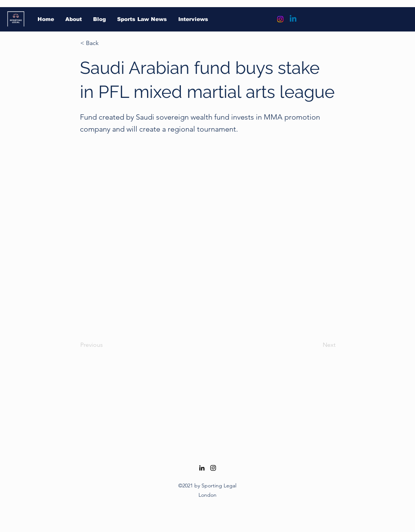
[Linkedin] (293, 19)
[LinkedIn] (202, 468)
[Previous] (105, 345)
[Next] (317, 345)
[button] (105, 43)
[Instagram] (280, 19)
